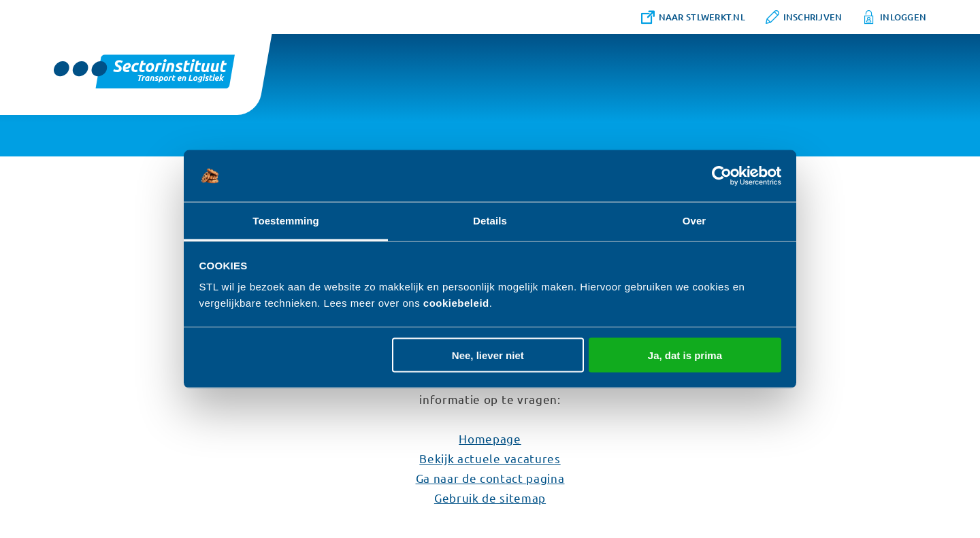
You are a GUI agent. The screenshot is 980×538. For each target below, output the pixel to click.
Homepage (490, 438)
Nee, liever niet (488, 355)
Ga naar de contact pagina (490, 478)
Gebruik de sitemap (490, 498)
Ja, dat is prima (685, 355)
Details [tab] (490, 221)
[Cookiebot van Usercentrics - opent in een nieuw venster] (722, 176)
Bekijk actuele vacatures (490, 458)
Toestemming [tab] (286, 221)
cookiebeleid (456, 303)
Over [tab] (695, 221)
